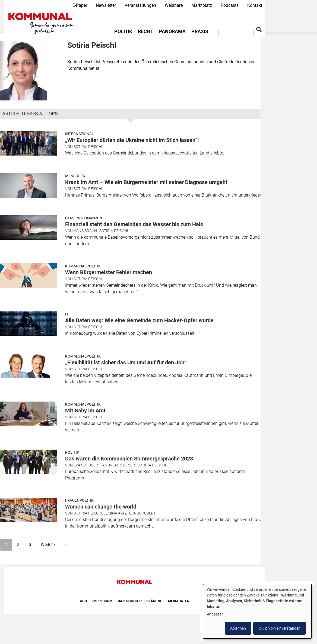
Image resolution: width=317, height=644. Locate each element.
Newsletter (106, 5)
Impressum (102, 601)
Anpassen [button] (215, 614)
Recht (146, 31)
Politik (123, 31)
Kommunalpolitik (83, 266)
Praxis (200, 31)
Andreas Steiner (119, 465)
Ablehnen (238, 628)
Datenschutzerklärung (140, 601)
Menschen (75, 176)
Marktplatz (202, 5)
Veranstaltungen (140, 5)
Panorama (172, 31)
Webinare (174, 5)
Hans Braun (85, 231)
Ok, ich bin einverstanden (280, 628)
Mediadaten (179, 601)
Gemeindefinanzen (84, 218)
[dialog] (257, 611)
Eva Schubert (87, 465)
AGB (83, 601)
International (80, 134)
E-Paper (80, 5)
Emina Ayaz (116, 513)
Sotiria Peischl (88, 147)
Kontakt (255, 5)
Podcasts (230, 5)
